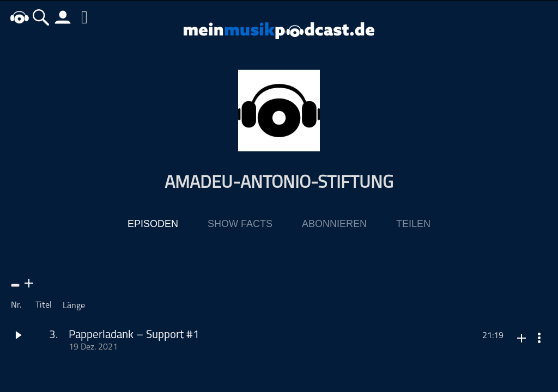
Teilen (413, 224)
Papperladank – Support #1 (134, 335)
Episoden (153, 224)
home (19, 17)
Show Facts (240, 224)
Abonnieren (334, 224)
